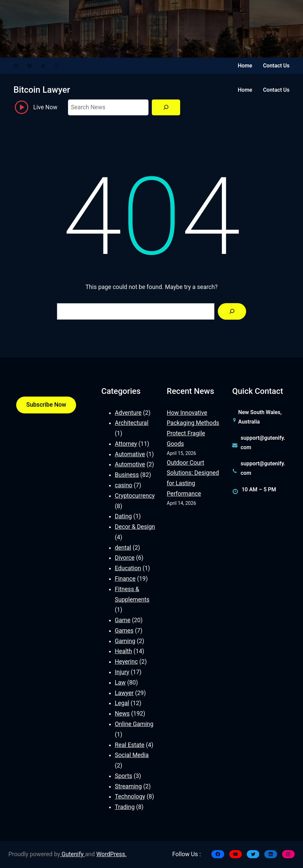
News (122, 714)
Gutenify (73, 854)
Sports (124, 776)
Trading (125, 807)
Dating (123, 516)
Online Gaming (134, 724)
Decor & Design (135, 527)
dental (123, 548)
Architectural (132, 423)
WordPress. (111, 854)
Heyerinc (126, 662)
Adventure (128, 413)
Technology (130, 797)
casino (124, 485)
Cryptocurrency (135, 496)
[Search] (166, 107)
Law (120, 683)
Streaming (128, 786)
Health (123, 651)
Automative (130, 454)
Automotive (130, 464)
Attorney (126, 444)
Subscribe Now (46, 405)
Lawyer (124, 693)
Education (128, 568)
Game (123, 620)
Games (124, 631)
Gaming (125, 641)
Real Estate (130, 745)
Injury (122, 672)
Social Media (132, 755)
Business (127, 475)
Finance (125, 579)
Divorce (125, 558)
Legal (122, 703)
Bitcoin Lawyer (42, 90)
